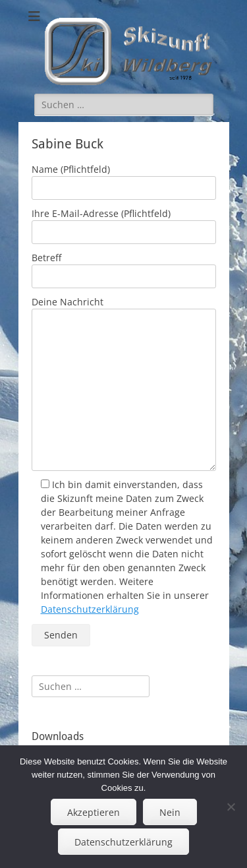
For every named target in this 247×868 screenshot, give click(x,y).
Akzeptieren (94, 812)
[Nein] (231, 807)
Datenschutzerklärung (90, 609)
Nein (170, 812)
